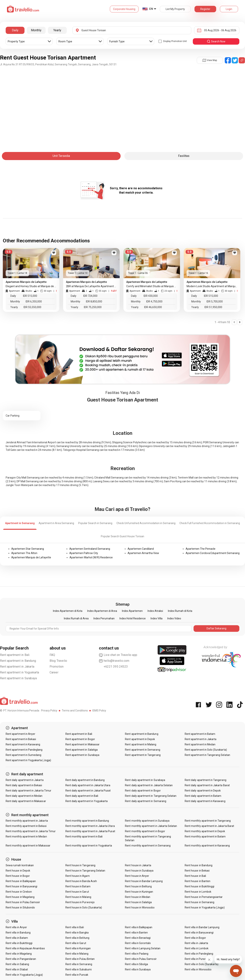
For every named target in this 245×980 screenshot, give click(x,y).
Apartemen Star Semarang (28, 549)
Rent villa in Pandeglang (199, 954)
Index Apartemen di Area (102, 611)
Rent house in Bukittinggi (199, 886)
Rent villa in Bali (75, 927)
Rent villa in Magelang (19, 954)
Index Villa (157, 618)
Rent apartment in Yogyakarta (20, 672)
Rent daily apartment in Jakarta (25, 780)
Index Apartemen (132, 611)
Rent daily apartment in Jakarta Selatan (149, 785)
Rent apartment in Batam (200, 734)
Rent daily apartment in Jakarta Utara (88, 785)
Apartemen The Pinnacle (201, 549)
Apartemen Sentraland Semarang (90, 549)
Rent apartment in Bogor (80, 739)
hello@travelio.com (114, 661)
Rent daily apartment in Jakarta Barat (207, 785)
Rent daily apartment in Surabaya (145, 780)
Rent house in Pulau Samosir (23, 902)
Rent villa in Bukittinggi (19, 943)
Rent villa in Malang (77, 954)
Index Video (174, 618)
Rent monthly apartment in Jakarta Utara (90, 826)
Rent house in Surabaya (139, 871)
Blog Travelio (58, 661)
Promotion (57, 667)
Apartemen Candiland (141, 549)
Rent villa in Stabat (17, 969)
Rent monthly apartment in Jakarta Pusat (90, 831)
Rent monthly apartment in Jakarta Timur (31, 831)
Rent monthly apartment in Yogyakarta (89, 846)
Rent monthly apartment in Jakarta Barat (209, 826)
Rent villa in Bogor (195, 938)
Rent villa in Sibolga (136, 964)
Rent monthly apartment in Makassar (28, 846)
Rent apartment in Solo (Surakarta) (206, 750)
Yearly (57, 30)
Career (54, 672)
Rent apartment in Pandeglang (24, 750)
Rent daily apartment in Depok (203, 791)
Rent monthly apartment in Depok (205, 831)
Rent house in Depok (18, 871)
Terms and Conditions (75, 711)
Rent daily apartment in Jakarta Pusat (88, 791)
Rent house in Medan (138, 897)
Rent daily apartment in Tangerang (206, 780)
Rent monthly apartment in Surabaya (147, 821)
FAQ (52, 655)
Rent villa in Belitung (77, 938)
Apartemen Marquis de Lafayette (31, 557)
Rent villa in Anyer (16, 927)
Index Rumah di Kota (180, 611)
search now (216, 41)
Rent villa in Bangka (77, 933)
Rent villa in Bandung (18, 933)
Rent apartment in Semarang (142, 750)
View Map (210, 60)
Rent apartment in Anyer (20, 734)
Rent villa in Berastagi (138, 938)
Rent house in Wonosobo (140, 907)
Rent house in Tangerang (80, 865)
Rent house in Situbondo (20, 907)
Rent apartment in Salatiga (82, 750)
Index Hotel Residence (133, 618)
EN (151, 9)
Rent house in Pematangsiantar (204, 897)
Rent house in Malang (78, 897)
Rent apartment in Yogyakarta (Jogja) (28, 760)
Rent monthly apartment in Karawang (207, 846)
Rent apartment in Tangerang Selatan (207, 755)
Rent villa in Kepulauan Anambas (25, 948)
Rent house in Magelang (20, 897)
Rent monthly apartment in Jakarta (27, 821)
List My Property (175, 9)
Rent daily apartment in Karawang (205, 801)
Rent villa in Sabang (17, 964)
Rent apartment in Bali (15, 655)
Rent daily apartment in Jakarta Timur (28, 791)
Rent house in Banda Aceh (81, 881)
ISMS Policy (99, 711)
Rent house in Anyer (137, 876)
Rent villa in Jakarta (196, 943)
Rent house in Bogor (18, 876)
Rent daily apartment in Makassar (26, 801)
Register (205, 9)
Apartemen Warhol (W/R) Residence (91, 557)
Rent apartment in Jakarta (17, 667)
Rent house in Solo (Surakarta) (84, 907)
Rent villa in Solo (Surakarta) (202, 964)
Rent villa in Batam (17, 938)
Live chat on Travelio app (118, 655)
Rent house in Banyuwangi (21, 886)
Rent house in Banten (198, 881)
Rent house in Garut (77, 892)
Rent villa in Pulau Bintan (80, 959)
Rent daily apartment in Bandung (85, 780)
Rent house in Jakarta (138, 865)
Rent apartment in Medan (200, 744)
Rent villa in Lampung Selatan (143, 948)
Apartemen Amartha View (143, 553)
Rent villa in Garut (76, 943)
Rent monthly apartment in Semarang (148, 846)
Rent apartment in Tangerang (143, 755)
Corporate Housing (124, 9)
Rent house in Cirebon (19, 892)
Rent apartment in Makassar (82, 744)
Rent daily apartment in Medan (24, 796)
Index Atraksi (155, 611)
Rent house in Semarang (199, 902)
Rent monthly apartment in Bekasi (26, 826)
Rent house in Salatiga (138, 902)
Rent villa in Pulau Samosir (141, 959)
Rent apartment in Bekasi (21, 739)
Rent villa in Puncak (77, 975)
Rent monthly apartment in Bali (84, 837)
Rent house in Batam (78, 886)
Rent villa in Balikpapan (139, 927)
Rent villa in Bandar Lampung (202, 927)
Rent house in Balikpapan (21, 881)
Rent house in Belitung (138, 886)
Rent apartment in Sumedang (23, 755)
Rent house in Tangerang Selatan (85, 871)
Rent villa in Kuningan (78, 948)
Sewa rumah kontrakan (20, 865)
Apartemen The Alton (24, 553)
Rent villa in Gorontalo (138, 943)
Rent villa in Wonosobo (198, 969)
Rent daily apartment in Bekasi (24, 785)
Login (229, 9)
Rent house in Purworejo (80, 902)
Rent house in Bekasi (197, 871)
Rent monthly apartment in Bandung (87, 821)
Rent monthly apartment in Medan (26, 837)
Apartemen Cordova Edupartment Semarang (213, 553)
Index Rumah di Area (76, 618)
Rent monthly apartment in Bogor (145, 831)
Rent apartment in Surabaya (18, 678)
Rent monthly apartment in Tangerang (208, 821)
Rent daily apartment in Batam (203, 796)
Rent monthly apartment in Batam (205, 837)
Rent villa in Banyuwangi (199, 933)
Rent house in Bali (195, 876)
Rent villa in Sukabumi (78, 969)
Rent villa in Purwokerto (199, 959)
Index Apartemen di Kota (68, 611)
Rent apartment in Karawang (23, 744)
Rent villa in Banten (136, 933)
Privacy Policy (49, 711)
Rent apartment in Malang (141, 744)
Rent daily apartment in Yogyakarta (87, 801)
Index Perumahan (104, 618)
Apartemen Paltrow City (84, 553)
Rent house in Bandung (199, 865)
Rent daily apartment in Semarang (146, 801)
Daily (15, 30)
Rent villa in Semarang (79, 964)
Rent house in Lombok (198, 892)
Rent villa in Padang (137, 954)
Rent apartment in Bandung (18, 661)
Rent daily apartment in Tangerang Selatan (151, 796)
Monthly (36, 30)
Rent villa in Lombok (197, 948)
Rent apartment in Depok (140, 739)
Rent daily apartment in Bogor (143, 791)
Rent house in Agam (78, 876)
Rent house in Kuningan (139, 892)
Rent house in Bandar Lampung (144, 881)
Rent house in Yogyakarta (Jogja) (205, 907)
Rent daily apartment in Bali (82, 796)
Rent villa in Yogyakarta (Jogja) (24, 975)
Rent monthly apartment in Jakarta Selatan (151, 826)
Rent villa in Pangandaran (21, 959)
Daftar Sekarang (216, 628)
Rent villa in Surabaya (138, 969)
